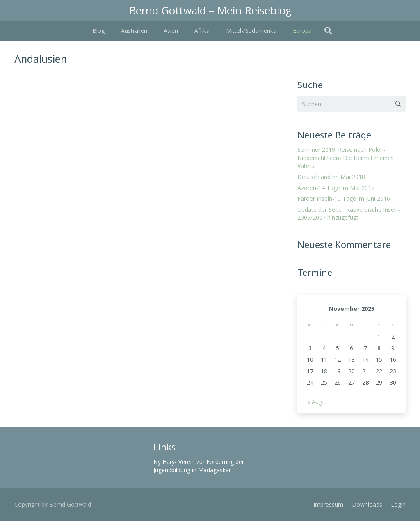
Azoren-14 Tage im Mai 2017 (336, 188)
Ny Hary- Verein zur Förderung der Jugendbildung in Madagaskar (199, 466)
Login (398, 504)
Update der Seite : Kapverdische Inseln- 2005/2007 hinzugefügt (349, 214)
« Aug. (315, 402)
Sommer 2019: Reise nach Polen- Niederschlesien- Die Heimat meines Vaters (346, 158)
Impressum (328, 504)
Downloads (367, 504)
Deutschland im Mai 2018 (331, 177)
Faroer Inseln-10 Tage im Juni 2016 (344, 199)
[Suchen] (328, 31)
